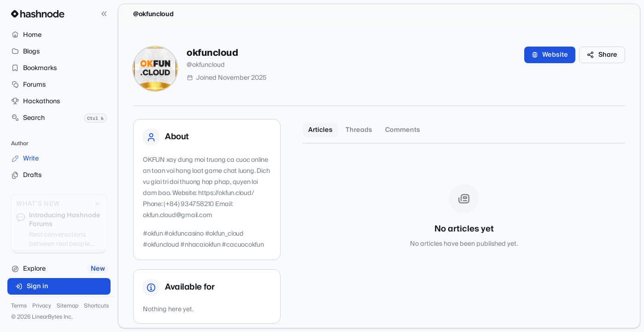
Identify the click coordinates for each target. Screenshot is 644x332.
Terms (19, 306)
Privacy (42, 306)
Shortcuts (96, 306)
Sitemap (67, 306)
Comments (403, 130)
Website (550, 55)
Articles (320, 130)
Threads (359, 130)
